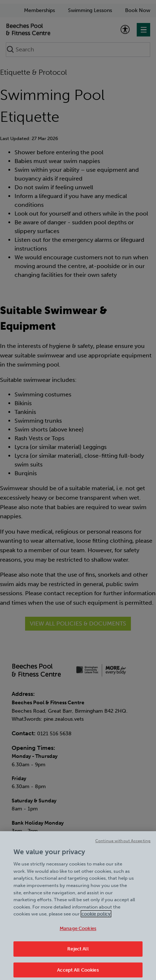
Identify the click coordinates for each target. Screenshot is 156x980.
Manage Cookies (78, 931)
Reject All (78, 952)
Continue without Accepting (123, 844)
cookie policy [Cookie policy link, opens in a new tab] (96, 917)
